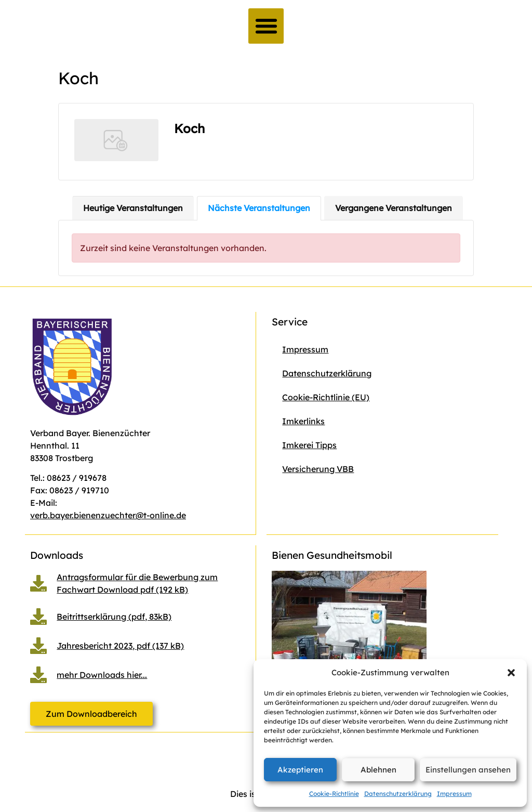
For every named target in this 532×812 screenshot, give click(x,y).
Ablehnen (378, 770)
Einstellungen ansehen (468, 770)
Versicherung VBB (318, 469)
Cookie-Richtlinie (334, 794)
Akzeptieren (300, 770)
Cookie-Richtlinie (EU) (326, 397)
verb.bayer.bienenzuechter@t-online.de (108, 515)
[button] (511, 673)
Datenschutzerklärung (398, 794)
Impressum (454, 794)
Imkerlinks (303, 421)
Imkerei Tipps (309, 445)
